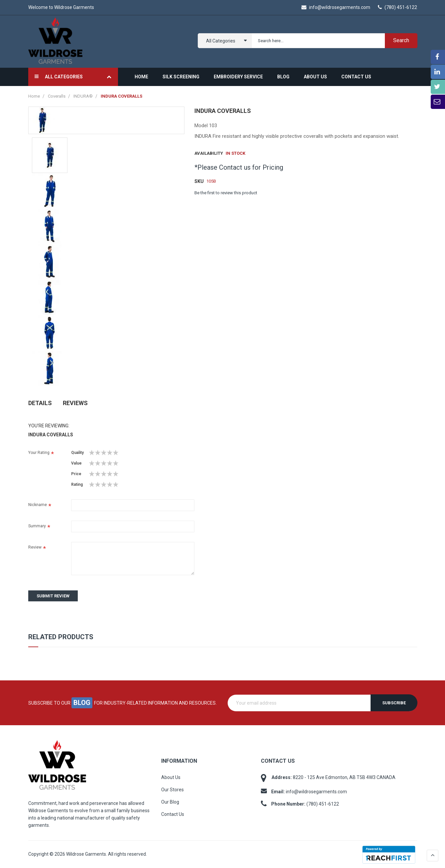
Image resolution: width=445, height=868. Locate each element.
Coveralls (57, 95)
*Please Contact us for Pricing (239, 167)
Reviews (75, 402)
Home (35, 95)
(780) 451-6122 (397, 7)
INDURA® (84, 95)
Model (201, 125)
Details (40, 402)
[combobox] (333, 40)
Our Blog (170, 802)
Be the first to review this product (226, 192)
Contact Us (173, 814)
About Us (171, 777)
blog (82, 702)
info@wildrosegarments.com (336, 7)
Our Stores (172, 789)
